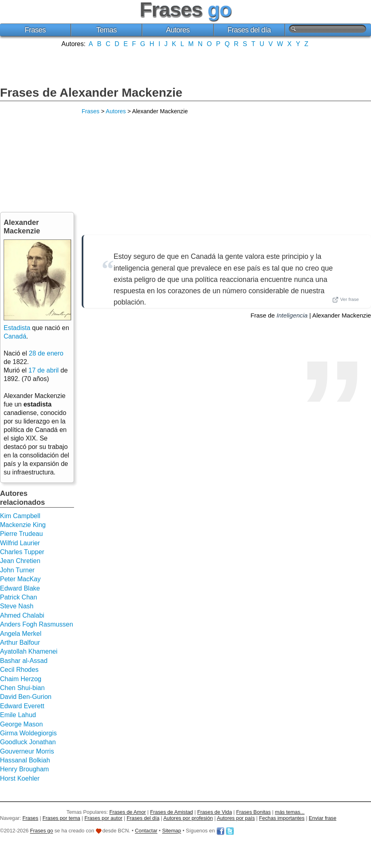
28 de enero (46, 353)
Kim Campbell (20, 516)
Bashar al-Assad (24, 661)
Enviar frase (322, 818)
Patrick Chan (19, 597)
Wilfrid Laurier (20, 543)
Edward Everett (22, 706)
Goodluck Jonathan (28, 742)
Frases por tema (61, 818)
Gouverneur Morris (27, 751)
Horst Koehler (20, 778)
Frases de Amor (127, 812)
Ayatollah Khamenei (29, 651)
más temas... (290, 812)
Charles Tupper (22, 552)
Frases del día (249, 30)
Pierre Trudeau (21, 534)
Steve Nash (17, 606)
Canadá (15, 336)
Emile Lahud (18, 715)
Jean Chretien (20, 561)
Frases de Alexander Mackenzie (91, 92)
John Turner (17, 570)
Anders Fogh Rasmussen (37, 624)
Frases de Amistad (172, 812)
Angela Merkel (21, 634)
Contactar (146, 831)
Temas (107, 30)
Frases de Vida (214, 812)
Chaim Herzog (21, 679)
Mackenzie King (23, 525)
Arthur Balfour (20, 643)
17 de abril (43, 370)
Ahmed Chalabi (22, 615)
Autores (178, 30)
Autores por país (236, 818)
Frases (35, 30)
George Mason (21, 724)
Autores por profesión (188, 818)
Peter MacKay (20, 579)
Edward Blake (20, 588)
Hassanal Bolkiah (25, 760)
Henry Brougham (24, 769)
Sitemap (172, 831)
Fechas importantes (282, 818)
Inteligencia (292, 315)
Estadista (17, 328)
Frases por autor (104, 818)
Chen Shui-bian (22, 688)
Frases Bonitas (253, 812)
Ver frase (346, 300)
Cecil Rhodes (19, 670)
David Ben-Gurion (26, 697)
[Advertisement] (186, 66)
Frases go (41, 831)
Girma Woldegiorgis (28, 733)
